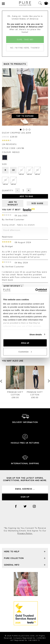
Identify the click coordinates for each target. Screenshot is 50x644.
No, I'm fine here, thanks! (25, 48)
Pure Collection (25, 559)
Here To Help (25, 552)
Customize (25, 352)
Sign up (25, 497)
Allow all (25, 343)
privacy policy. (25, 533)
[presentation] (25, 519)
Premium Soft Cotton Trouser (15, 395)
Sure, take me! (25, 40)
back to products (15, 64)
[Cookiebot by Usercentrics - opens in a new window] (36, 290)
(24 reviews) (9, 142)
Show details (36, 334)
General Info (25, 565)
